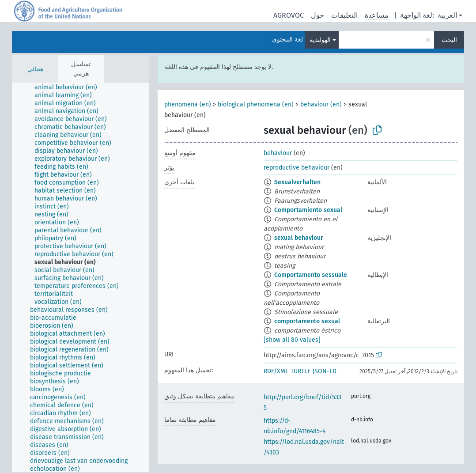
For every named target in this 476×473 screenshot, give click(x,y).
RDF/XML (276, 371)
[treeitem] (70, 87)
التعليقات (344, 15)
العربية (447, 15)
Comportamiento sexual (308, 210)
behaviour (278, 153)
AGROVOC (289, 15)
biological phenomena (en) (256, 104)
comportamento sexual (307, 321)
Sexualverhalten (297, 182)
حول (317, 15)
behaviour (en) (321, 104)
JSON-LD (325, 371)
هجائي (35, 69)
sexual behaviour (299, 238)
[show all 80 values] (292, 340)
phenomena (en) (188, 104)
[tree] (80, 277)
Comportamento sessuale (311, 275)
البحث (449, 40)
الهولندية (320, 40)
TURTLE (300, 371)
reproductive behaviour (297, 168)
